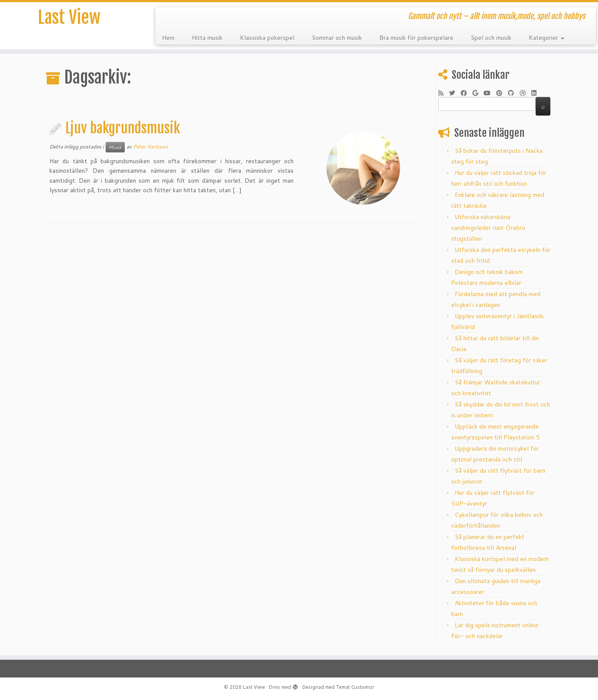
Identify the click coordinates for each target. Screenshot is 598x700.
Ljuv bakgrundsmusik (123, 128)
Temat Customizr (355, 687)
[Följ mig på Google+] (478, 93)
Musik (115, 147)
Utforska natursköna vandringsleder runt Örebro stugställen (488, 228)
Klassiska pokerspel (267, 38)
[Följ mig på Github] (514, 93)
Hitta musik (207, 38)
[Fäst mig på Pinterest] (502, 93)
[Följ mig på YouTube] (490, 93)
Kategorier (546, 38)
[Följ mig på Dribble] (525, 93)
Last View (69, 17)
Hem (168, 38)
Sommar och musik (337, 38)
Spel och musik (491, 38)
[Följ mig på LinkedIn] (537, 93)
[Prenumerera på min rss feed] (444, 93)
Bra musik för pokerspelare (416, 38)
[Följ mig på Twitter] (455, 93)
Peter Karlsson (150, 147)
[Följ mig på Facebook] (467, 93)
